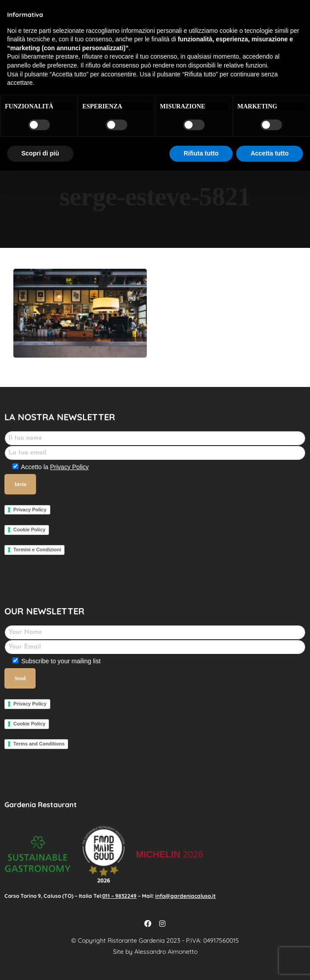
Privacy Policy (69, 467)
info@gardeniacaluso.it (185, 896)
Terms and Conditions (39, 744)
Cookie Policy (29, 530)
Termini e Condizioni (37, 550)
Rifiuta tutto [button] (201, 153)
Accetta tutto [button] (270, 153)
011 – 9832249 (119, 896)
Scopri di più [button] (40, 153)
